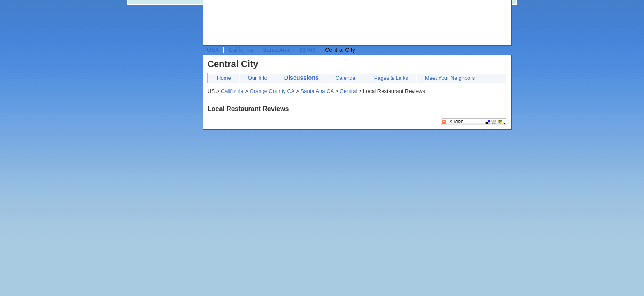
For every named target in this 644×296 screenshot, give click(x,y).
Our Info (258, 78)
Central (348, 91)
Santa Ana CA (317, 91)
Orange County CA (272, 91)
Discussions (301, 78)
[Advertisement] (355, 23)
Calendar (346, 78)
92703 (307, 50)
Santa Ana (276, 50)
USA (213, 50)
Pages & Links (391, 78)
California (241, 50)
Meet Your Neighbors (450, 78)
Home (224, 78)
